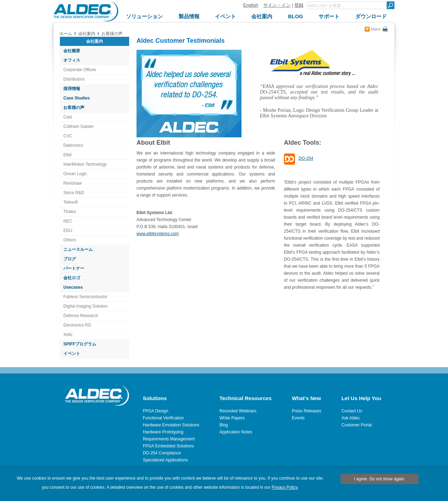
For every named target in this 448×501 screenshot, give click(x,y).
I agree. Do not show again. (380, 479)
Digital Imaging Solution (85, 306)
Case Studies (76, 98)
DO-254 (306, 158)
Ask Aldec (351, 418)
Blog (224, 425)
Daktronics (73, 145)
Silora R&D (74, 193)
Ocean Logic (75, 174)
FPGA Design (156, 411)
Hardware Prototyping (163, 432)
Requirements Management (169, 439)
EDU (68, 231)
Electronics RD (77, 325)
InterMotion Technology (85, 164)
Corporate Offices (80, 70)
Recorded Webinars (238, 411)
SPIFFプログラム (80, 344)
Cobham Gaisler (79, 126)
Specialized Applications (165, 460)
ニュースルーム (78, 249)
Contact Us (352, 411)
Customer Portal (356, 425)
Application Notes (236, 432)
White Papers (232, 418)
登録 (299, 5)
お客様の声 (74, 108)
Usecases (73, 287)
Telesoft (71, 202)
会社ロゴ (72, 278)
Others (70, 240)
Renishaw (73, 183)
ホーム (66, 34)
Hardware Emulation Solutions (171, 425)
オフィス (72, 60)
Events (298, 418)
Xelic (68, 335)
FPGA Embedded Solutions (168, 446)
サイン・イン (277, 5)
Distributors (74, 79)
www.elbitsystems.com (158, 234)
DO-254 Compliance (162, 453)
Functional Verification (163, 418)
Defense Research (81, 316)
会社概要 (72, 51)
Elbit (67, 155)
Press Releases (307, 411)
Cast (68, 117)
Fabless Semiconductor (85, 297)
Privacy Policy (285, 487)
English (251, 5)
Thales (70, 212)
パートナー (74, 268)
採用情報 (72, 89)
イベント (72, 354)
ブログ (70, 259)
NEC (68, 221)
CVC (68, 136)
